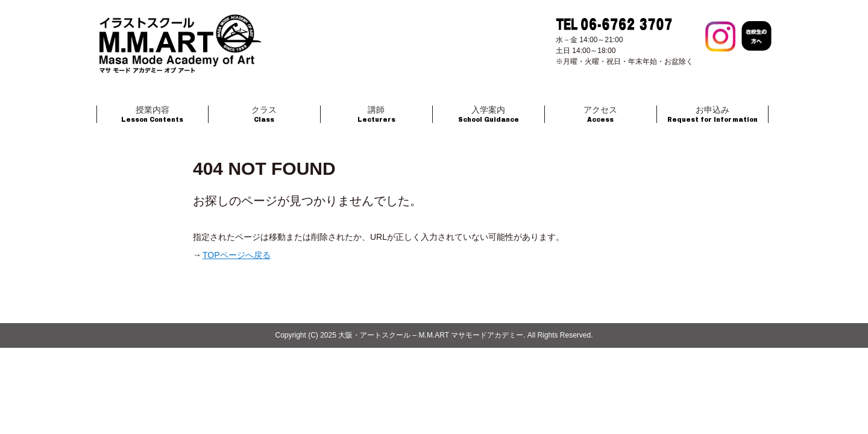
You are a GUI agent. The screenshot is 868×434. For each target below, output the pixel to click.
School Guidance (489, 114)
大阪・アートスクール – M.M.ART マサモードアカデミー (431, 335)
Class (264, 114)
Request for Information (712, 114)
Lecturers (376, 114)
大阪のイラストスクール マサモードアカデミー (181, 54)
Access (600, 114)
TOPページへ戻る (237, 255)
